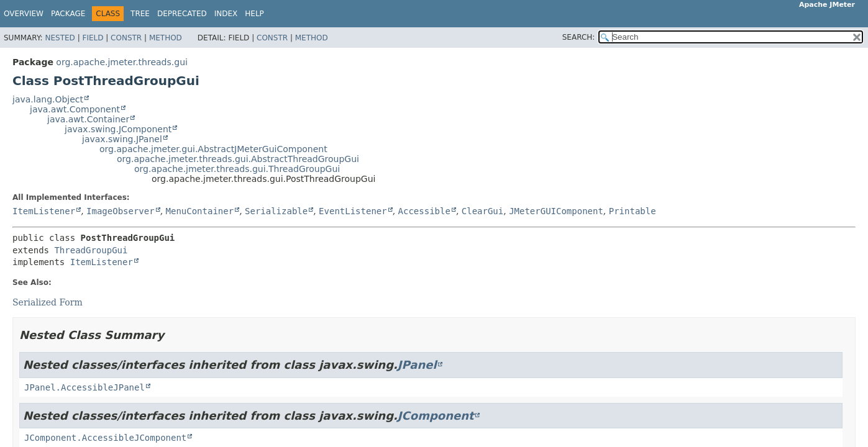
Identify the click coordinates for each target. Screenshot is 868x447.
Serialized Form (48, 302)
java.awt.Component (75, 109)
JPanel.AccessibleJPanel (85, 387)
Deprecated (182, 14)
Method (166, 38)
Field (93, 38)
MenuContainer (200, 211)
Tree (140, 14)
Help (254, 14)
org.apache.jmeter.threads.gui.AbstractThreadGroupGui (238, 159)
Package (68, 14)
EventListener (353, 211)
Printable (633, 211)
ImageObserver (121, 211)
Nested (60, 38)
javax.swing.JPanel (122, 139)
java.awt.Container (88, 119)
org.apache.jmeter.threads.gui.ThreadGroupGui (237, 169)
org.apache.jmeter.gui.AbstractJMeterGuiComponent (213, 149)
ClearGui (482, 211)
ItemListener (44, 211)
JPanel (417, 365)
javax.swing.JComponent (118, 129)
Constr (126, 38)
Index (226, 14)
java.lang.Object (48, 99)
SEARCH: (579, 37)
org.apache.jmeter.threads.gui (122, 62)
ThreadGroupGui (91, 250)
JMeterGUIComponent (556, 211)
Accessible (424, 211)
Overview (24, 14)
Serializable (276, 211)
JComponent (436, 416)
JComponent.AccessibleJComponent (105, 438)
